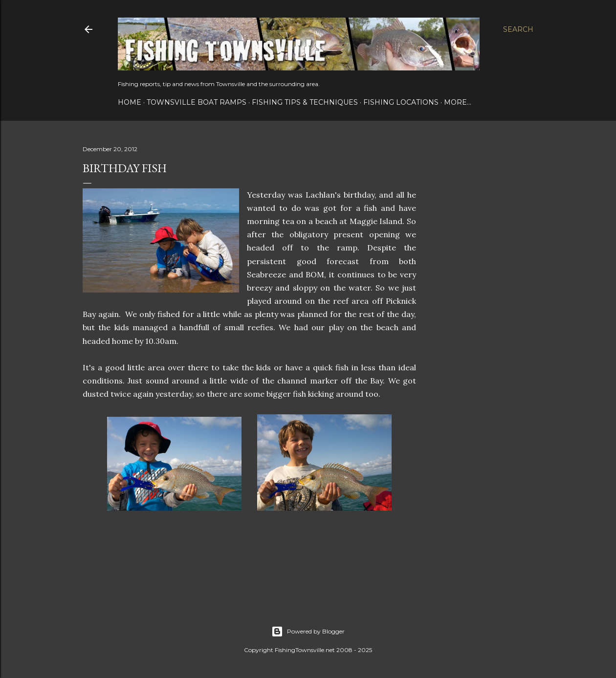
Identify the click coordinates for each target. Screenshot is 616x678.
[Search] (518, 29)
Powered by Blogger (308, 632)
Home (130, 102)
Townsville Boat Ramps (197, 102)
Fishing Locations (401, 102)
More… (458, 102)
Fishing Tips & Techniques (305, 102)
